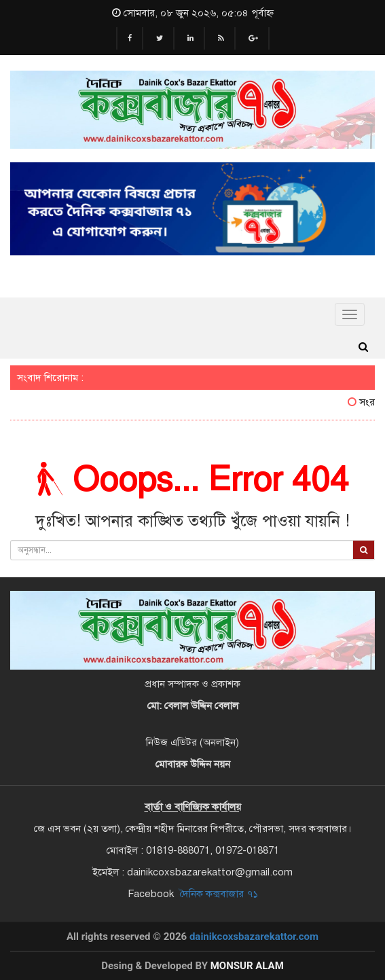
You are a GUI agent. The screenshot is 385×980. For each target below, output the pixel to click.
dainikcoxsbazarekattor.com (254, 937)
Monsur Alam (247, 966)
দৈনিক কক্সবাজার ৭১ (219, 894)
